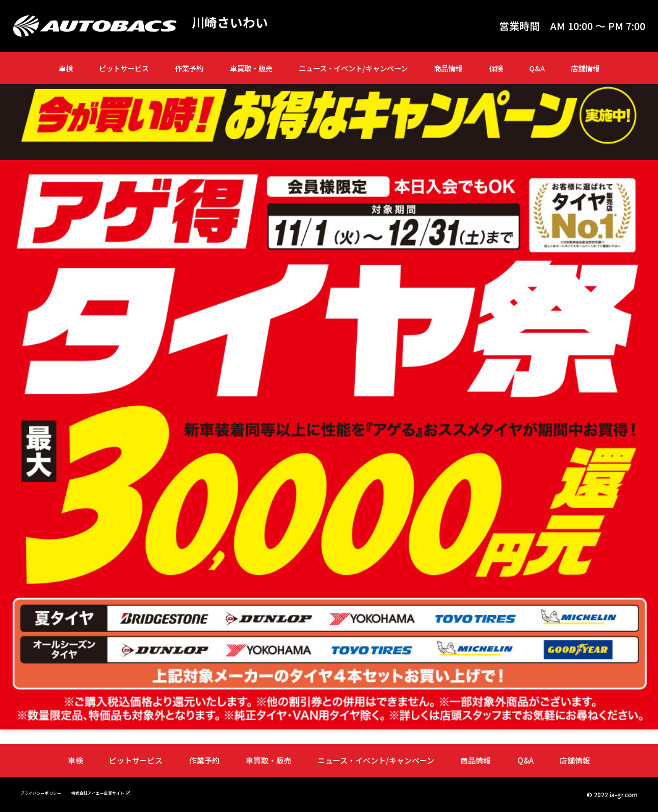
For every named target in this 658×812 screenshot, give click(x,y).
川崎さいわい (238, 23)
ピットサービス (124, 68)
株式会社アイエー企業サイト (131, 791)
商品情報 (448, 68)
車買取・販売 (251, 68)
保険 (496, 68)
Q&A (537, 68)
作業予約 (189, 68)
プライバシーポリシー (51, 792)
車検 (66, 68)
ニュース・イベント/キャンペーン (353, 68)
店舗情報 (585, 68)
